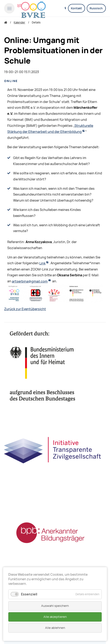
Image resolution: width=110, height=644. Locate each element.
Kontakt (76, 8)
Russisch (96, 8)
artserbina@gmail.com (30, 281)
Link (42, 263)
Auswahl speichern (55, 606)
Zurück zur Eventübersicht (25, 309)
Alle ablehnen (55, 628)
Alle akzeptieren (55, 617)
